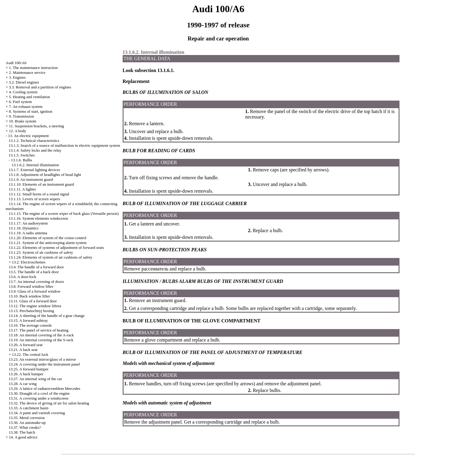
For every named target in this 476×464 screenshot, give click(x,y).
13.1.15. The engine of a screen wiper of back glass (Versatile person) (64, 213)
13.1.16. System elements (39, 218)
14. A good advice (23, 437)
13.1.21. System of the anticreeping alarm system (48, 243)
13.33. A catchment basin (29, 408)
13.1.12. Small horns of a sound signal (39, 194)
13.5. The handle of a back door (34, 272)
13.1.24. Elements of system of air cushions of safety (51, 257)
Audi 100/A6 (16, 63)
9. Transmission (21, 116)
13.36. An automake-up (27, 423)
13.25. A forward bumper (29, 369)
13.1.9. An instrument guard (31, 179)
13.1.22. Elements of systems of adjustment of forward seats (56, 247)
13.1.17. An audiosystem (28, 223)
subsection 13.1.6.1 (153, 70)
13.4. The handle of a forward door (36, 267)
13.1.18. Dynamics (24, 228)
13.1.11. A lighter (22, 189)
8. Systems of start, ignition (31, 111)
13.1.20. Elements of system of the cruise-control (48, 238)
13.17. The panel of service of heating (39, 330)
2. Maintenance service (27, 72)
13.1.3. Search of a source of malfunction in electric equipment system (65, 145)
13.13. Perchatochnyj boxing (31, 311)
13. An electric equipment (28, 136)
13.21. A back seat (23, 350)
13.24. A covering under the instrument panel (44, 364)
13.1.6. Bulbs (21, 160)
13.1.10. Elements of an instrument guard (41, 184)
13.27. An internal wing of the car (35, 379)
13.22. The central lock (30, 354)
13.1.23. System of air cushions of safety (41, 252)
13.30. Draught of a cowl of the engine (39, 393)
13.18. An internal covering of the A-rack (41, 335)
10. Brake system (22, 121)
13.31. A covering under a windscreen (39, 398)
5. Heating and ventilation (29, 97)
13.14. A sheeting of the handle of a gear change (47, 316)
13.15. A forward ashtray (28, 320)
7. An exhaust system (26, 107)
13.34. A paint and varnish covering (37, 413)
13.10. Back (29, 296)
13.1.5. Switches (22, 155)
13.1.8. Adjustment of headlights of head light (45, 175)
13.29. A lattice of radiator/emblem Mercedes (45, 388)
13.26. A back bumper (26, 374)
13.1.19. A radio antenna (28, 233)
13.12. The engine (35, 306)
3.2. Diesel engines (24, 82)
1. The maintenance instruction (33, 68)
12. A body (17, 131)
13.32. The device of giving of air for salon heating (49, 403)
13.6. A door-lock (23, 277)
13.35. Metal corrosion (27, 418)
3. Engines (17, 77)
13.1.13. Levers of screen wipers (34, 199)
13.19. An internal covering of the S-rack (41, 340)
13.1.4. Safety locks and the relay (35, 150)
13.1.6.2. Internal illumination (35, 165)
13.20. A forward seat (26, 345)
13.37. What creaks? (25, 427)
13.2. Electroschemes (29, 262)
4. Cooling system (23, 92)
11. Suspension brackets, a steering (36, 126)
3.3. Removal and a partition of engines (40, 87)
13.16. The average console (30, 325)
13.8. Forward (31, 286)
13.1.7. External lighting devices (34, 170)
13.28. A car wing (23, 384)
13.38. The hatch (22, 432)
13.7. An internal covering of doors (36, 282)
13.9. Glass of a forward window (35, 291)
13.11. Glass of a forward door (33, 301)
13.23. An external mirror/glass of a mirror (42, 359)
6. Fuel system (20, 102)
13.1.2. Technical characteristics (34, 141)
